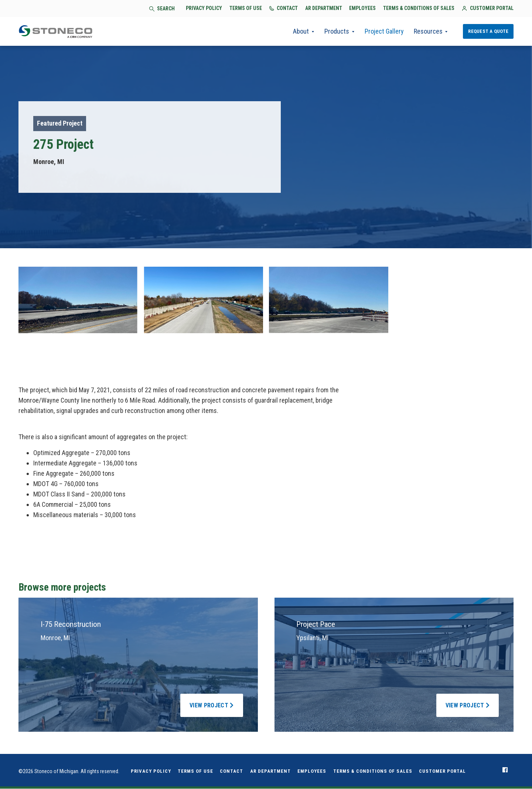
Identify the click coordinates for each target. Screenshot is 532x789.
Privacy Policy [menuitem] (151, 771)
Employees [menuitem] (312, 771)
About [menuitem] (300, 32)
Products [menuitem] (336, 32)
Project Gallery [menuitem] (383, 32)
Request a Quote (488, 31)
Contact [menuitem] (231, 771)
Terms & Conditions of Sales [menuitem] (373, 771)
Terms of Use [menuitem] (195, 771)
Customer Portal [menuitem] (442, 771)
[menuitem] (505, 770)
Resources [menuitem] (428, 32)
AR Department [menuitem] (270, 771)
